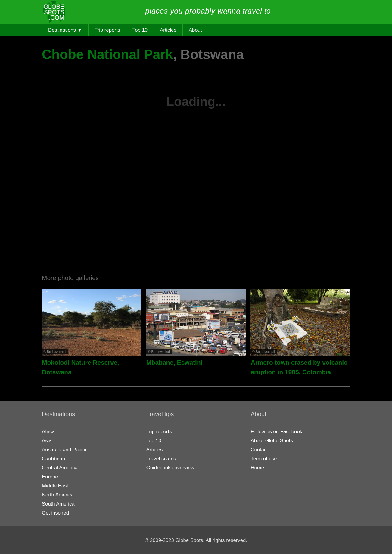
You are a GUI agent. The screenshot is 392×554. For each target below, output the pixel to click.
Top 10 (140, 30)
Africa (48, 432)
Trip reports (107, 30)
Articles (168, 30)
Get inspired (55, 513)
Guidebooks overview (170, 468)
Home (257, 468)
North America (58, 495)
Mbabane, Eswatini (174, 362)
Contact (259, 450)
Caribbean (53, 459)
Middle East (55, 486)
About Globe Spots (272, 441)
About (195, 30)
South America (58, 504)
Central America (60, 468)
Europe (50, 477)
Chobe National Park (107, 54)
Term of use (264, 459)
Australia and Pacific (65, 450)
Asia (47, 441)
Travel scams (161, 459)
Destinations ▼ (65, 30)
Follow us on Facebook (276, 432)
